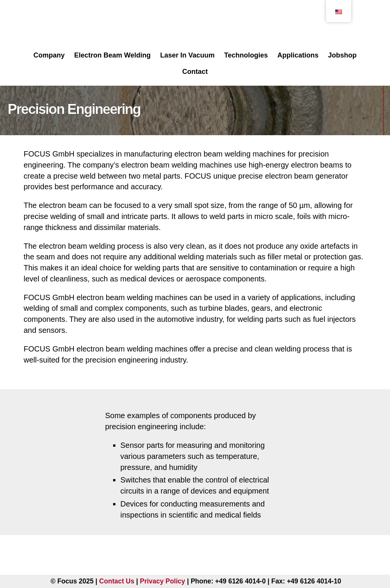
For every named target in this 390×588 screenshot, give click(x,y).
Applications (298, 55)
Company (49, 55)
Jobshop (342, 55)
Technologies (246, 55)
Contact (195, 72)
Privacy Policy (162, 581)
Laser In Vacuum (187, 55)
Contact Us (117, 581)
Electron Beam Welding (113, 55)
